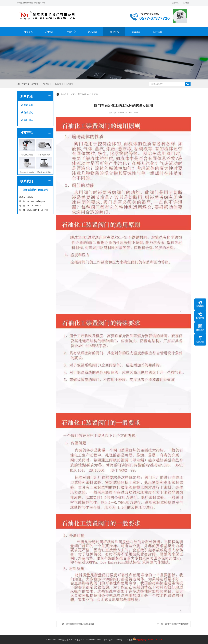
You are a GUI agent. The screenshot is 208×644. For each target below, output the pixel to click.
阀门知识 (28, 120)
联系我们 (186, 3)
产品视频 (93, 32)
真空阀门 (35, 84)
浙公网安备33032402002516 (148, 640)
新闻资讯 (114, 32)
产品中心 (71, 32)
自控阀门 (70, 84)
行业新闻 (28, 113)
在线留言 (136, 32)
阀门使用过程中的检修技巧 (177, 624)
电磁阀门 (58, 84)
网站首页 (28, 32)
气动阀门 (47, 84)
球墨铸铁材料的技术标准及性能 (80, 624)
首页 (73, 94)
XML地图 (128, 640)
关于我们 (176, 3)
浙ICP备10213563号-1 (114, 640)
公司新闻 (28, 105)
